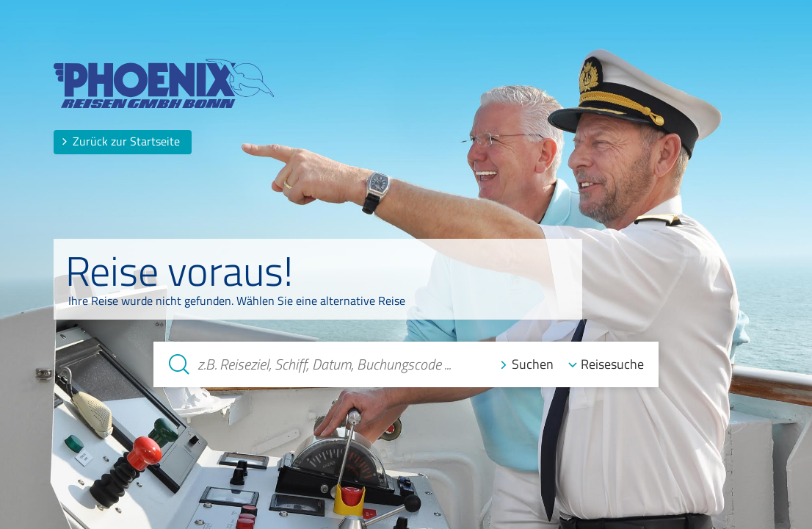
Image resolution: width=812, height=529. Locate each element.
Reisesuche (612, 364)
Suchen (533, 364)
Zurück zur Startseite (120, 141)
